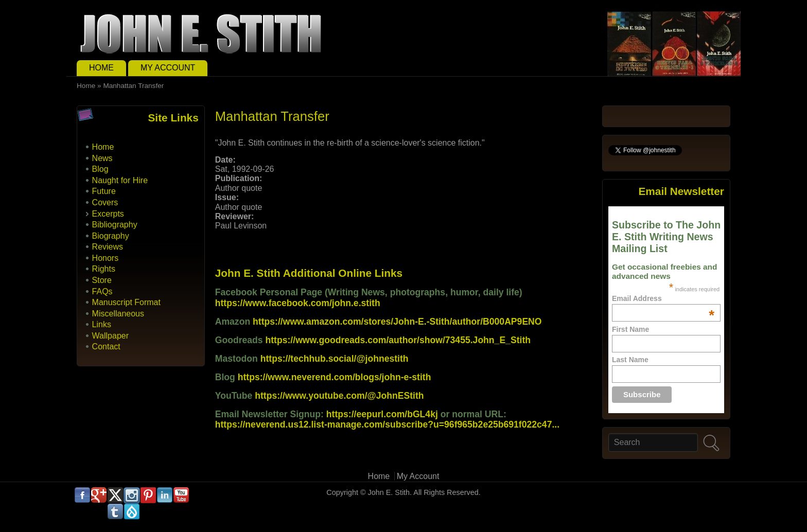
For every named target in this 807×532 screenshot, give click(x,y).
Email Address (663, 298)
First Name (630, 329)
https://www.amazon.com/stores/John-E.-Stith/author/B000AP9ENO (397, 322)
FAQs (102, 291)
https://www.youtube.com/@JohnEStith (339, 396)
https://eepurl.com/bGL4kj (382, 414)
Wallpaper (110, 336)
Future (104, 191)
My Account (168, 68)
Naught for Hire (120, 180)
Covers (105, 202)
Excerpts (108, 214)
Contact (106, 347)
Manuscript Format (126, 302)
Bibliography (115, 225)
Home (101, 68)
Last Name (630, 360)
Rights (104, 269)
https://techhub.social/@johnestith (335, 359)
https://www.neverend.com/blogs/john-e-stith (335, 377)
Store (102, 280)
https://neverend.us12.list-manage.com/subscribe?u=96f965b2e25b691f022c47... (387, 424)
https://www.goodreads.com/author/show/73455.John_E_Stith (398, 340)
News (102, 158)
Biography (111, 236)
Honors (106, 258)
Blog (100, 169)
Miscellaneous (118, 314)
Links (102, 324)
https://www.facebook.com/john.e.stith (298, 303)
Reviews (108, 247)
